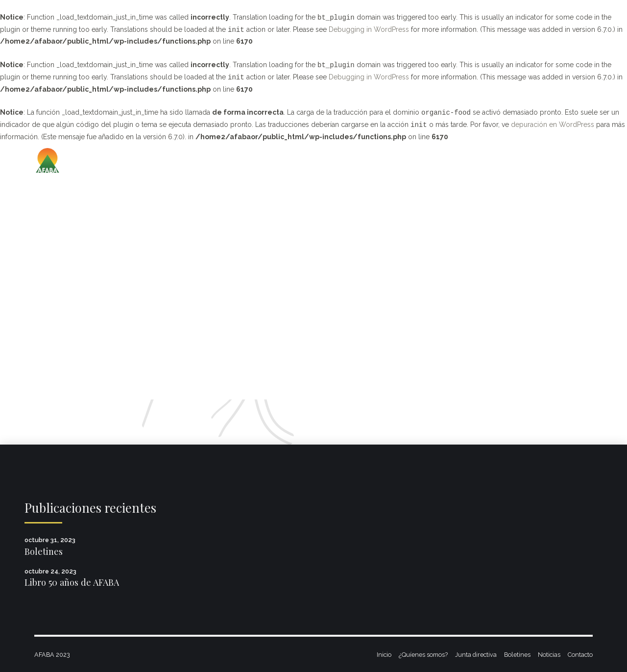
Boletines (44, 551)
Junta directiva (476, 655)
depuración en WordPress (553, 125)
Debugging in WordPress (369, 30)
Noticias (549, 655)
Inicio (384, 655)
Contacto (580, 655)
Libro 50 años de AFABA (72, 582)
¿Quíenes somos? (423, 655)
